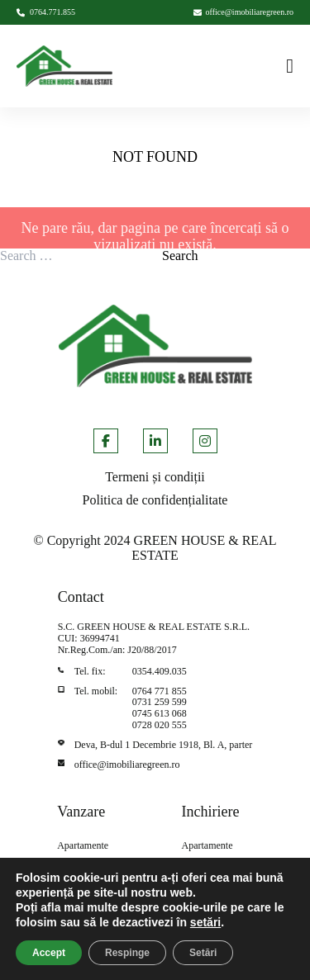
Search (180, 256)
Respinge (127, 953)
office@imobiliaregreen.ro (127, 765)
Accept (49, 953)
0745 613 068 (160, 713)
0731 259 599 (160, 702)
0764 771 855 (160, 691)
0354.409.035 (160, 671)
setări (205, 922)
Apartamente (83, 846)
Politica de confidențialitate (155, 500)
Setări (203, 953)
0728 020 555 (160, 725)
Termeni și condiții (155, 477)
